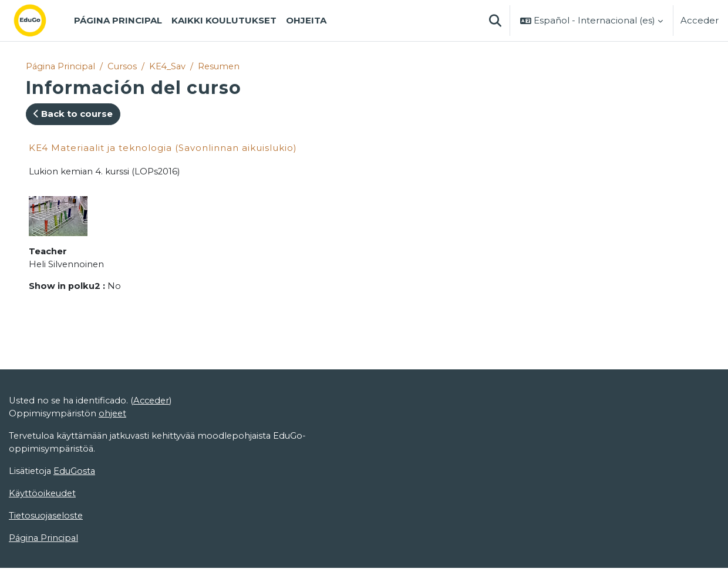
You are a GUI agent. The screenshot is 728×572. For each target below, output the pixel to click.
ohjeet (114, 415)
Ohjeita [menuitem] (306, 20)
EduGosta (77, 474)
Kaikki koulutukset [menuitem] (224, 20)
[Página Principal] (39, 21)
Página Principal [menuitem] (118, 20)
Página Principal (62, 66)
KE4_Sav (171, 66)
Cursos (125, 66)
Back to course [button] (73, 114)
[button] (495, 21)
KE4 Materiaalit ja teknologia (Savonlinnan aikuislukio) (163, 148)
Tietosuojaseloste (47, 519)
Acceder (700, 20)
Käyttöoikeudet (43, 497)
